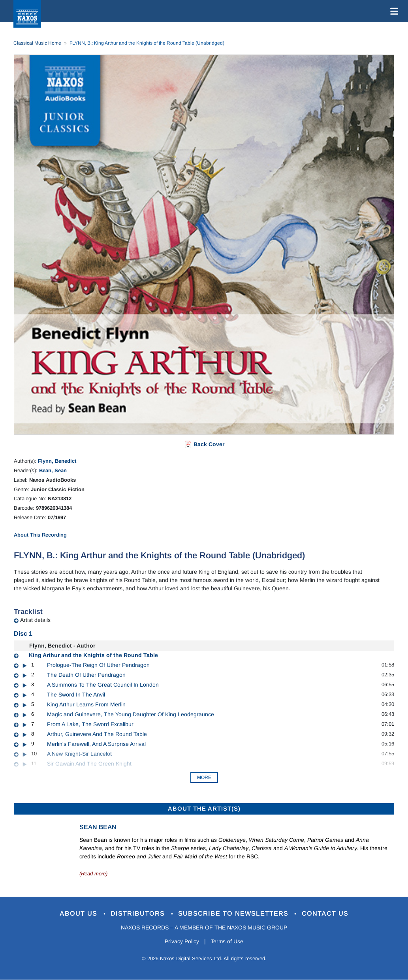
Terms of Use (228, 942)
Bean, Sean (53, 470)
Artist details (35, 620)
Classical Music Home (37, 43)
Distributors (138, 913)
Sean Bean (98, 827)
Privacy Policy (181, 942)
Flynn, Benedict (57, 461)
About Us (79, 913)
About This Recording (40, 535)
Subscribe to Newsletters (235, 913)
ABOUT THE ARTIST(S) (204, 808)
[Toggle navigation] (393, 11)
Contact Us (326, 913)
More (204, 777)
